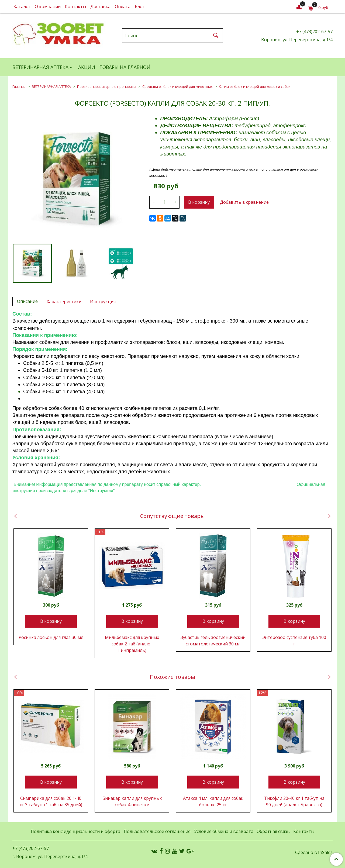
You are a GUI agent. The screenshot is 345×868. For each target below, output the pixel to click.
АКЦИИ (87, 67)
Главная (19, 87)
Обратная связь (273, 831)
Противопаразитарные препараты (107, 87)
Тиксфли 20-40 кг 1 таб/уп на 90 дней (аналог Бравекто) (294, 801)
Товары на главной (125, 67)
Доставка (100, 6)
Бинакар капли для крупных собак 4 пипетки (132, 801)
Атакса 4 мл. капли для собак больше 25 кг (213, 801)
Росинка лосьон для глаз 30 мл (51, 637)
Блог (140, 6)
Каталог (22, 6)
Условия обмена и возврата (224, 831)
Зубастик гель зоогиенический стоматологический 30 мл (213, 641)
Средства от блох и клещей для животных (177, 87)
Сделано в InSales (314, 852)
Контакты (75, 6)
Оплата (123, 6)
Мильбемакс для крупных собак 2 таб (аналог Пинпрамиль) (132, 644)
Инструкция (103, 302)
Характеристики (64, 302)
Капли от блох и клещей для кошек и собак (255, 87)
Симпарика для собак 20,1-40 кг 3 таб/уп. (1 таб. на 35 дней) (51, 801)
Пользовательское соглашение (157, 831)
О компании (48, 6)
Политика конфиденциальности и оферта (75, 831)
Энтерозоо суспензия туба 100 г (294, 641)
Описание (27, 301)
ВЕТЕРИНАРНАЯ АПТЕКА (40, 67)
